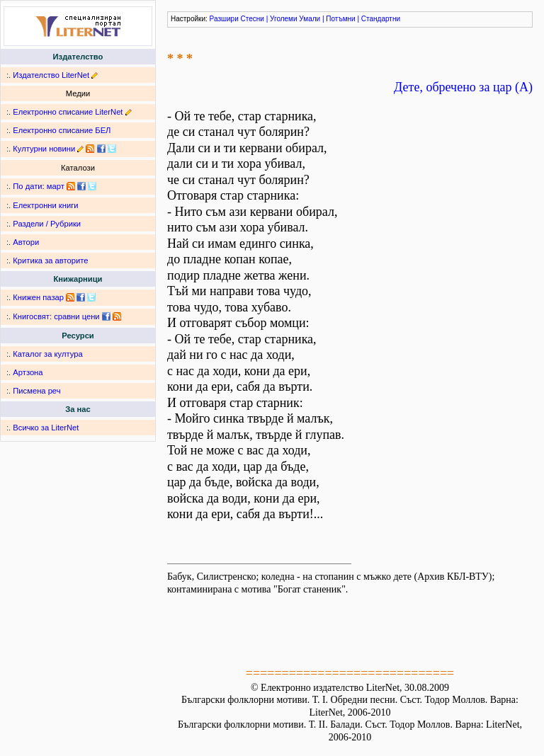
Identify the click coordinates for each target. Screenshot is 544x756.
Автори (26, 242)
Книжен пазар (38, 297)
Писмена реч (36, 391)
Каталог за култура (47, 354)
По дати (27, 186)
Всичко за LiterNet (46, 428)
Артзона (28, 372)
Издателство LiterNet (51, 75)
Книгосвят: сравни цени (56, 316)
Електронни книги (45, 205)
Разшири (224, 19)
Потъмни (340, 19)
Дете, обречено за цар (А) (463, 87)
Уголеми (284, 19)
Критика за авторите (50, 260)
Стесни (253, 19)
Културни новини (44, 149)
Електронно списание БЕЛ (62, 130)
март (56, 186)
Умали (310, 19)
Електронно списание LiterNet (68, 112)
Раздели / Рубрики (47, 224)
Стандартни (381, 19)
